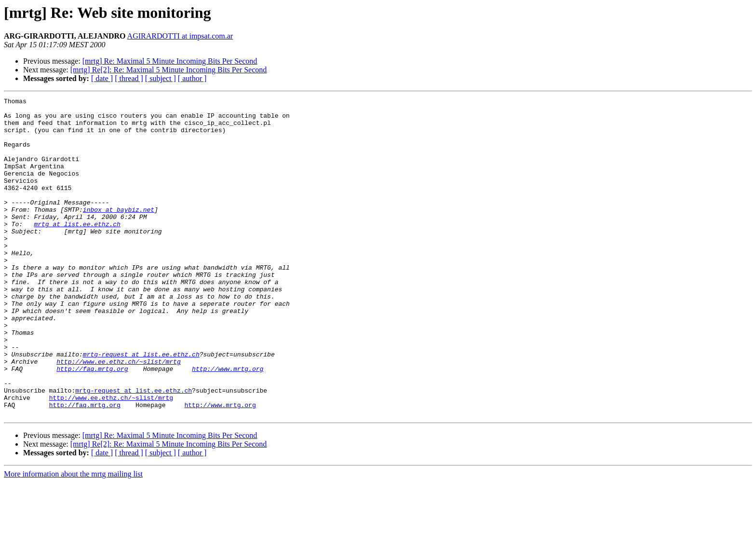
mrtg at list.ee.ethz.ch (77, 250)
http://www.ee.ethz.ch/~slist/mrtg (118, 415)
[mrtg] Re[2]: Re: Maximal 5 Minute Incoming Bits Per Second (169, 70)
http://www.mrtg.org (228, 423)
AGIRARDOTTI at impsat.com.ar (180, 36)
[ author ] (192, 78)
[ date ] (102, 78)
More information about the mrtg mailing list (73, 538)
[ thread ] (129, 78)
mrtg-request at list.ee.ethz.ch (141, 406)
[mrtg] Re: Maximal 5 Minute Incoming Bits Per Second (170, 61)
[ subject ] (161, 78)
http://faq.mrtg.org (92, 423)
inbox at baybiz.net (119, 232)
